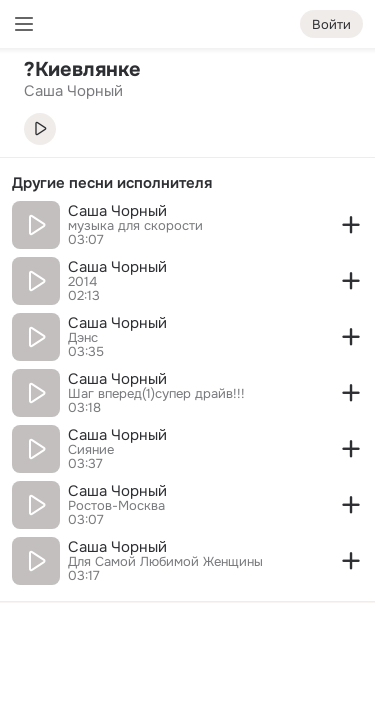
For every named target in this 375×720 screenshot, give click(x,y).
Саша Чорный (117, 211)
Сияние (91, 450)
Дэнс (83, 338)
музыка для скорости (135, 226)
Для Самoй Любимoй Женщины (165, 562)
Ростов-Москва (116, 506)
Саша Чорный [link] (73, 91)
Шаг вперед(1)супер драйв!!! (156, 394)
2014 (82, 282)
